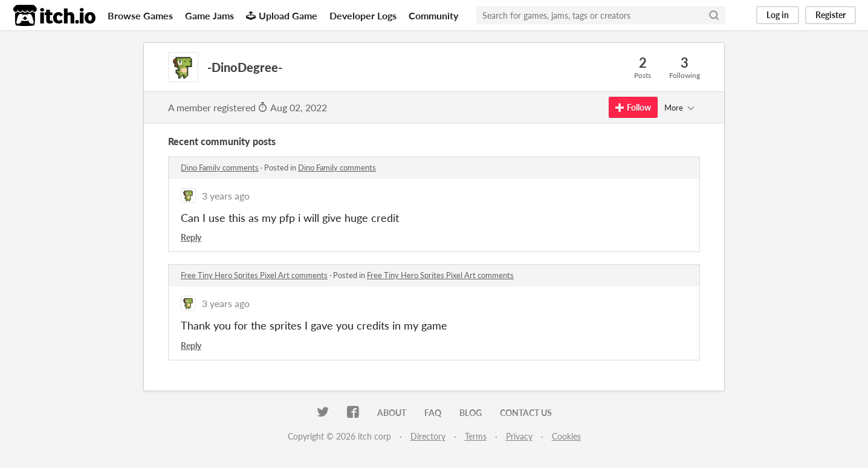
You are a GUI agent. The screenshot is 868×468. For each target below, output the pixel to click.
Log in (778, 15)
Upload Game (282, 15)
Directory (428, 436)
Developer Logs (363, 15)
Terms (476, 436)
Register (831, 15)
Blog (471, 413)
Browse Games (140, 15)
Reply (191, 237)
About (392, 413)
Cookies (566, 436)
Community (433, 15)
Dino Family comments (220, 167)
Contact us (526, 413)
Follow (633, 107)
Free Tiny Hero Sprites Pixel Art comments (254, 275)
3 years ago (226, 196)
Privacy (519, 436)
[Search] (714, 15)
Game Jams (209, 15)
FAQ (433, 413)
